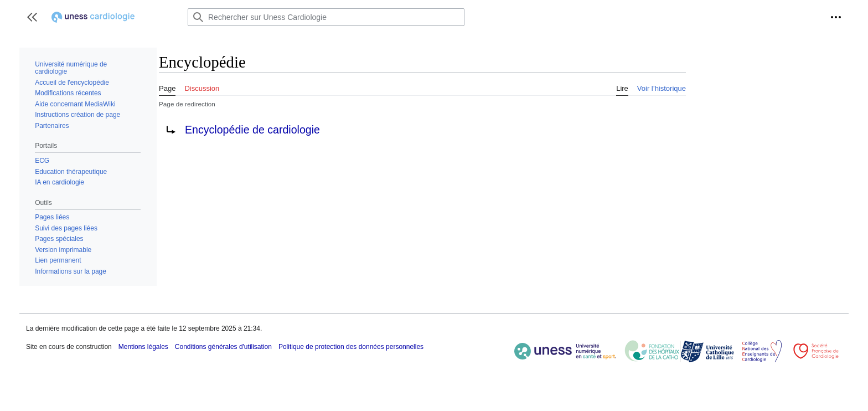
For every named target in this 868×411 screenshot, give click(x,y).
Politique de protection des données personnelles (351, 347)
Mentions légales (143, 347)
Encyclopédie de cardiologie (252, 130)
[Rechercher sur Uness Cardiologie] (326, 17)
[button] (32, 17)
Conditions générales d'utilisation (223, 347)
